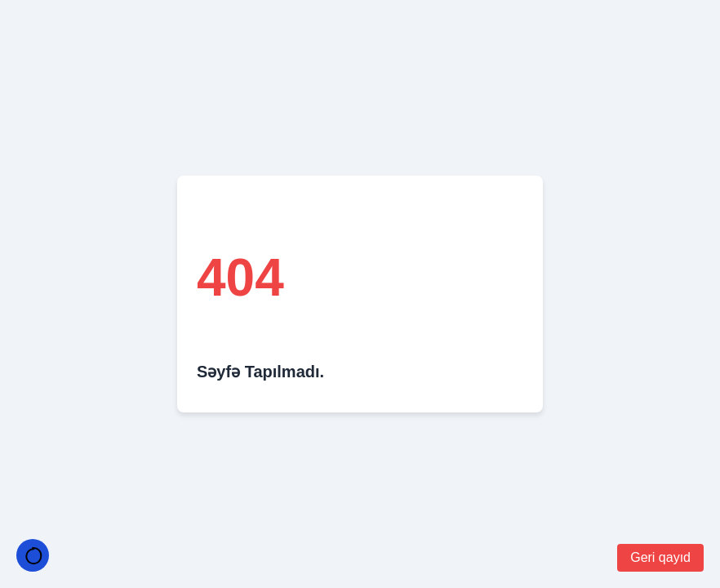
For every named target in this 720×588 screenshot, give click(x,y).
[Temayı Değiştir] (33, 555)
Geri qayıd (660, 557)
